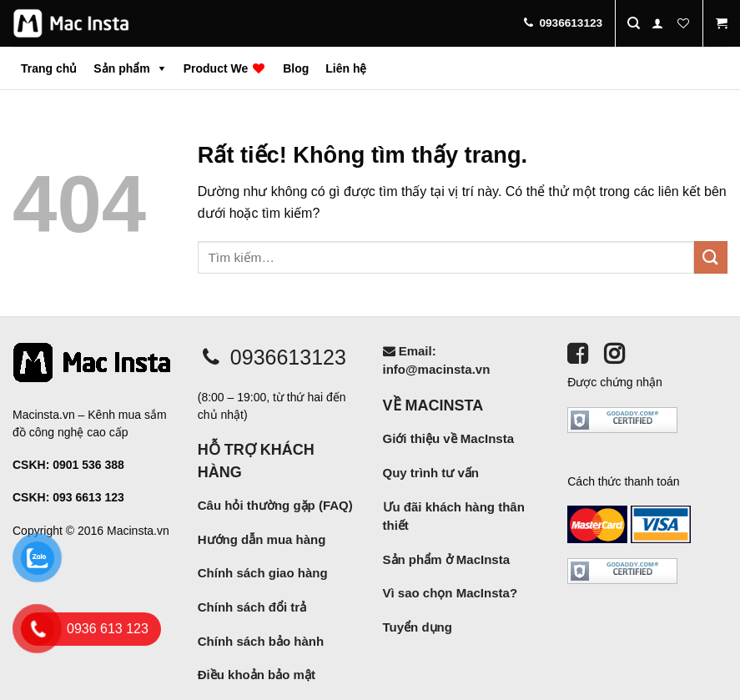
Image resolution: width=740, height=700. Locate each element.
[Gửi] (711, 257)
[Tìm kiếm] (634, 23)
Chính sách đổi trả (252, 607)
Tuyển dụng (418, 627)
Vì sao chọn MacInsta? (451, 593)
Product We (225, 68)
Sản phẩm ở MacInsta (447, 559)
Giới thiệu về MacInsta (449, 438)
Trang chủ (49, 68)
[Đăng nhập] (657, 24)
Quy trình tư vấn (431, 473)
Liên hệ (346, 68)
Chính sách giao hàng (263, 573)
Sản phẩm (121, 68)
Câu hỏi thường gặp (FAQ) (275, 505)
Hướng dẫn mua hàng (262, 539)
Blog (296, 68)
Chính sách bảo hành (261, 641)
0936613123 (272, 357)
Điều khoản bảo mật (257, 675)
